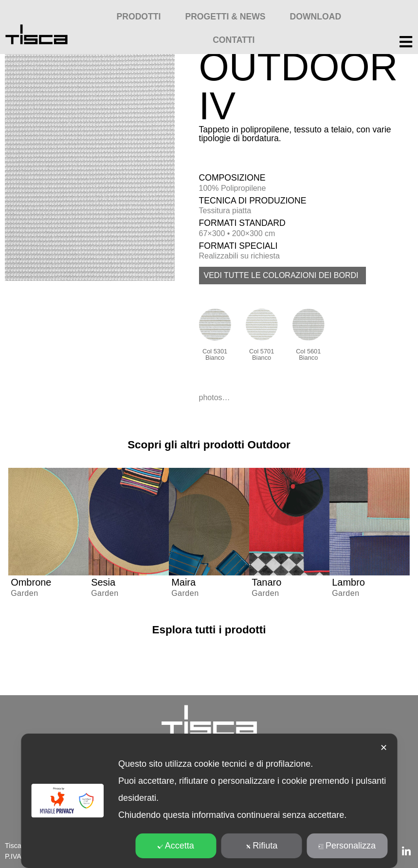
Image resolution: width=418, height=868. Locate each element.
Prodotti (139, 17)
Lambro (348, 582)
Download (316, 17)
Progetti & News (225, 17)
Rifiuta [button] (261, 846)
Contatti (234, 40)
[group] (48, 538)
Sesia (103, 582)
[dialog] (209, 801)
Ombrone (31, 582)
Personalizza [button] (347, 846)
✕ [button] (384, 748)
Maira (183, 582)
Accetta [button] (176, 846)
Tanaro (266, 582)
